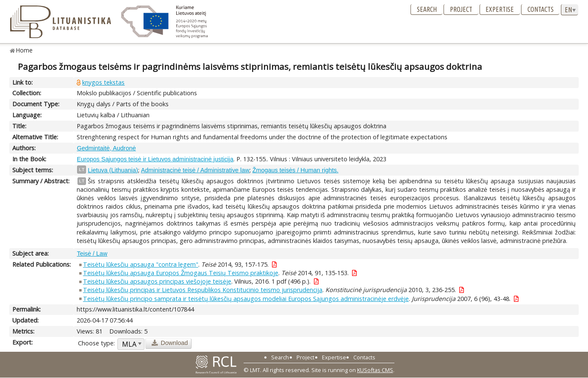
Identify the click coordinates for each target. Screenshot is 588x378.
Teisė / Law (92, 254)
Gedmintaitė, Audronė (106, 148)
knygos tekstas (103, 82)
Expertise (500, 9)
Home (24, 50)
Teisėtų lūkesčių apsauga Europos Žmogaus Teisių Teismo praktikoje (181, 273)
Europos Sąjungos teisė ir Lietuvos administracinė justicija (155, 159)
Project (461, 9)
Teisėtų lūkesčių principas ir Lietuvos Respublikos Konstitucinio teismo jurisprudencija (203, 290)
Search (427, 9)
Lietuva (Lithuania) (113, 170)
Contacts (541, 9)
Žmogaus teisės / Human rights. (295, 170)
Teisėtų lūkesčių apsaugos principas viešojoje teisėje (157, 281)
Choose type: (96, 343)
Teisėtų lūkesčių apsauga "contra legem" (141, 264)
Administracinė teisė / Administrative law (195, 170)
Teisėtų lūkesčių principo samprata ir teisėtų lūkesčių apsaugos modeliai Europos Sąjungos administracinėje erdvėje (246, 299)
